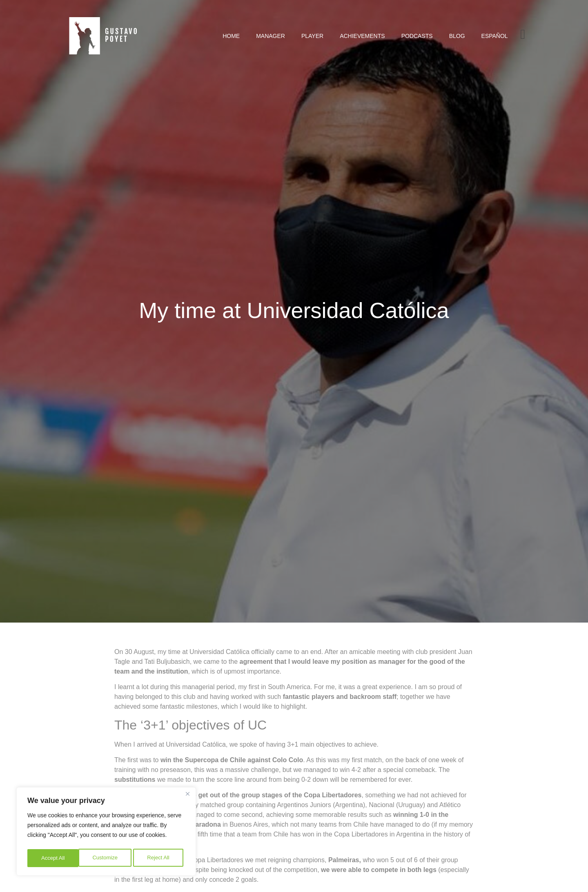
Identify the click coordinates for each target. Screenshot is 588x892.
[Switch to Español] (495, 36)
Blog (457, 36)
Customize (53, 858)
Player (312, 36)
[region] (106, 833)
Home (231, 36)
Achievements (362, 36)
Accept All (160, 858)
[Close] (187, 797)
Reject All (107, 858)
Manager (271, 36)
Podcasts (417, 36)
